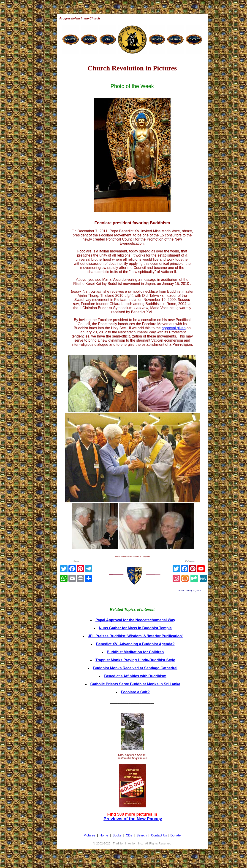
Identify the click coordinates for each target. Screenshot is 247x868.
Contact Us (159, 835)
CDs (129, 835)
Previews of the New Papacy (133, 819)
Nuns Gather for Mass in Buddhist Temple (135, 628)
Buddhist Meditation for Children (135, 652)
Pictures (90, 835)
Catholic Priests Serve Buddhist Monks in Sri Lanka (135, 684)
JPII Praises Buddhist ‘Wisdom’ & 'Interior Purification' (135, 636)
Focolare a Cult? (135, 692)
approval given (174, 328)
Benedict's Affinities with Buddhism (135, 676)
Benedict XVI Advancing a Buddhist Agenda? (135, 644)
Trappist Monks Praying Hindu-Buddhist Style (135, 660)
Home (104, 835)
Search (141, 835)
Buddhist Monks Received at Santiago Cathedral (135, 668)
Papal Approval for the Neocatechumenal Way (135, 620)
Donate (175, 835)
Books (117, 835)
